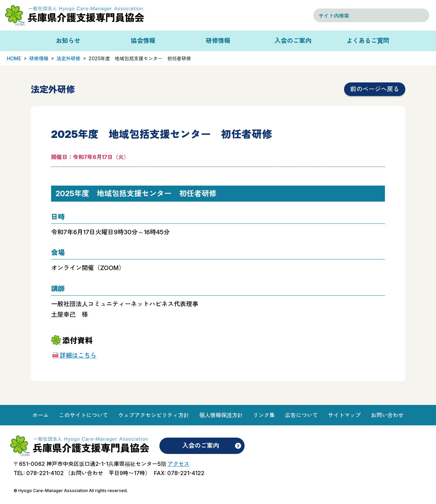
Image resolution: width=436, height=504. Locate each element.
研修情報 (218, 41)
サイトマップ (344, 415)
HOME (14, 58)
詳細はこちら (78, 355)
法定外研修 (68, 58)
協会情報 (143, 41)
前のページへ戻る (375, 89)
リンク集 (264, 415)
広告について (301, 415)
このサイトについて (83, 415)
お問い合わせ (387, 415)
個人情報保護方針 (221, 415)
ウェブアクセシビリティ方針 (154, 415)
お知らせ (68, 41)
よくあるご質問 (368, 41)
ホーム (41, 415)
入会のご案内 (293, 41)
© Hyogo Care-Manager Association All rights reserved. (71, 491)
